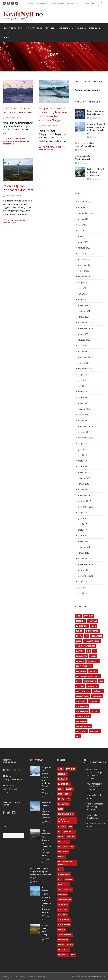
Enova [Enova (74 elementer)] (79, 636)
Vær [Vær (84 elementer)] (78, 736)
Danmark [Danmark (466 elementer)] (93, 621)
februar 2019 (84, 409)
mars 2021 (83, 305)
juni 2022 (82, 230)
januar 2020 (84, 346)
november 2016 (85, 564)
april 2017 (83, 536)
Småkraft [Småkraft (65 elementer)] (98, 691)
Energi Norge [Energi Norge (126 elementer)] (92, 631)
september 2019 (86, 369)
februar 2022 (84, 248)
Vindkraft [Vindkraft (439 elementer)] (95, 731)
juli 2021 (82, 288)
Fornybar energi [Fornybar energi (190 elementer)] (92, 641)
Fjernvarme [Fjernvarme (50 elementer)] (97, 636)
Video (7, 38)
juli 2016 (82, 587)
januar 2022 (84, 253)
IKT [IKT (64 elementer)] (89, 651)
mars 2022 (83, 242)
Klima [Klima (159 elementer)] (93, 656)
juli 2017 (82, 518)
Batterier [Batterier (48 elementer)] (89, 616)
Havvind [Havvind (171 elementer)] (80, 651)
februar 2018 (84, 478)
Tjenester (50, 28)
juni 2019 (82, 386)
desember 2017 (85, 490)
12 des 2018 (10, 118)
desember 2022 (85, 202)
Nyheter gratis (22, 141)
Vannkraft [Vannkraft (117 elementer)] (81, 721)
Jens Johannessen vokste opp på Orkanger (95, 807)
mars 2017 (83, 541)
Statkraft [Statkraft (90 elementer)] (81, 701)
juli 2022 (82, 225)
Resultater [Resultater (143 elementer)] (92, 686)
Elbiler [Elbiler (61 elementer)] (79, 631)
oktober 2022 (84, 207)
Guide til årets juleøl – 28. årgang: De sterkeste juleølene (96, 774)
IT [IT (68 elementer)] (95, 651)
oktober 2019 (84, 363)
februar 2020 (84, 340)
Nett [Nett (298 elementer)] (78, 681)
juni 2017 (82, 524)
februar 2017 (84, 547)
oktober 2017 (84, 501)
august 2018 (84, 443)
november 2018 (85, 426)
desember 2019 (85, 351)
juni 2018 (82, 455)
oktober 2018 (84, 432)
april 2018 (83, 466)
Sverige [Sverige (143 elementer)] (95, 711)
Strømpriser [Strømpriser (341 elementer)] (82, 711)
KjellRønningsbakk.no (95, 762)
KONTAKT (90, 3)
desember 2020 (85, 323)
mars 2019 (83, 403)
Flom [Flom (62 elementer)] (78, 641)
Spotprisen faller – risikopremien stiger (18, 110)
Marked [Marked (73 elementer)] (93, 671)
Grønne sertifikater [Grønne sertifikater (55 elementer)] (86, 646)
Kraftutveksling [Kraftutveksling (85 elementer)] (84, 666)
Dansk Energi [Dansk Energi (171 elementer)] (82, 626)
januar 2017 (84, 553)
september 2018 (86, 438)
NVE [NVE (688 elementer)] (101, 681)
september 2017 (86, 507)
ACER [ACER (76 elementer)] (78, 616)
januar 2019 (84, 415)
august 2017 (84, 513)
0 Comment (95, 118)
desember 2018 (85, 420)
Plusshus (81, 28)
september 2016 (86, 576)
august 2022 (84, 219)
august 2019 (84, 374)
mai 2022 (83, 236)
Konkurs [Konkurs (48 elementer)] (80, 661)
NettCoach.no (100, 976)
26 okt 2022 (38, 882)
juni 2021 (82, 294)
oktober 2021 (84, 271)
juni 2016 (82, 593)
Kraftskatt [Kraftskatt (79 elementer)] (93, 661)
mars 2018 (83, 472)
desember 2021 (85, 259)
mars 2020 (83, 334)
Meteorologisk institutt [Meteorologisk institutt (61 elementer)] (88, 676)
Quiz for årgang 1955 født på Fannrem (94, 787)
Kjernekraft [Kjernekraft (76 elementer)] (82, 656)
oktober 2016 (84, 570)
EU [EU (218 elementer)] (87, 636)
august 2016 (84, 582)
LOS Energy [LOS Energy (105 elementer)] (81, 671)
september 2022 (86, 213)
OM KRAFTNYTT (75, 3)
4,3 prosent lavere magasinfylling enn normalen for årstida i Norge (53, 114)
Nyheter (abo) (34, 28)
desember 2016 (85, 559)
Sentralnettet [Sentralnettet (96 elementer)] (83, 691)
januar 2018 (84, 484)
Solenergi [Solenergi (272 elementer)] (97, 696)
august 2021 (84, 282)
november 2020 (85, 328)
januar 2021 (84, 317)
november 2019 (85, 357)
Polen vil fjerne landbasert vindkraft (18, 188)
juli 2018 (82, 449)
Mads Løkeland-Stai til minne (95, 817)
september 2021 (86, 277)
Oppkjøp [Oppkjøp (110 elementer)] (80, 686)
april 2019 (83, 397)
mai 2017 (83, 530)
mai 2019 (83, 392)
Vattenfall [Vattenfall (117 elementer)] (81, 731)
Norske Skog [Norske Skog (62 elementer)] (90, 681)
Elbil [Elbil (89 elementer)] (94, 626)
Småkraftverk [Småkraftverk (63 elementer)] (83, 696)
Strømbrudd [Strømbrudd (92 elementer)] (82, 706)
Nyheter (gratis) (14, 28)
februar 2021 (84, 311)
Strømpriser (66, 28)
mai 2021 (83, 300)
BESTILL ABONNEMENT (38, 3)
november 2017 (85, 495)
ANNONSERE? (58, 3)
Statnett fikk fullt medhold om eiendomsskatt (95, 172)
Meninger (95, 28)
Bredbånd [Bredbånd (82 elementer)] (80, 621)
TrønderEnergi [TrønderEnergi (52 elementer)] (83, 716)
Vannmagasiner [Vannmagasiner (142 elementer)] (83, 726)
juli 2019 (82, 380)
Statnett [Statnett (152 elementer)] (94, 701)
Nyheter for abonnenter (53, 147)
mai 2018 (83, 461)
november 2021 (85, 265)
